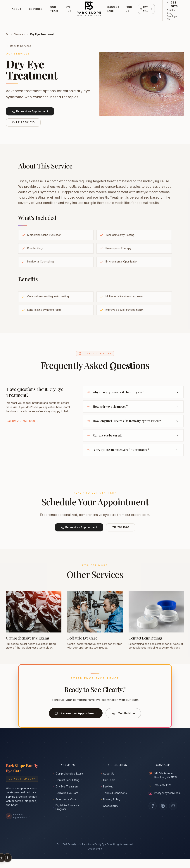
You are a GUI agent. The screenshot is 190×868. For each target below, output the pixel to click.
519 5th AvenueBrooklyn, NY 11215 (166, 775)
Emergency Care (65, 799)
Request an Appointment (30, 111)
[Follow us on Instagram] (163, 806)
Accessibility (109, 806)
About (17, 9)
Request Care (113, 9)
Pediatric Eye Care (66, 793)
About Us (108, 774)
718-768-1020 (163, 785)
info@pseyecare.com (167, 793)
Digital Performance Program (67, 807)
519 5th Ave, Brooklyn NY (172, 15)
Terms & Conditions (114, 793)
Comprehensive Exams (69, 774)
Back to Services (18, 46)
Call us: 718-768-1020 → (22, 421)
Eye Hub (68, 9)
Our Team (54, 9)
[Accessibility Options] (7, 858)
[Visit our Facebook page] (153, 806)
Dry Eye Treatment (66, 786)
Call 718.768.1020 (23, 122)
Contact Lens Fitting (66, 780)
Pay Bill (146, 9)
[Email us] (173, 806)
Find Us (129, 9)
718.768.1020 (121, 527)
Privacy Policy (111, 799)
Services (36, 9)
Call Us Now (123, 713)
